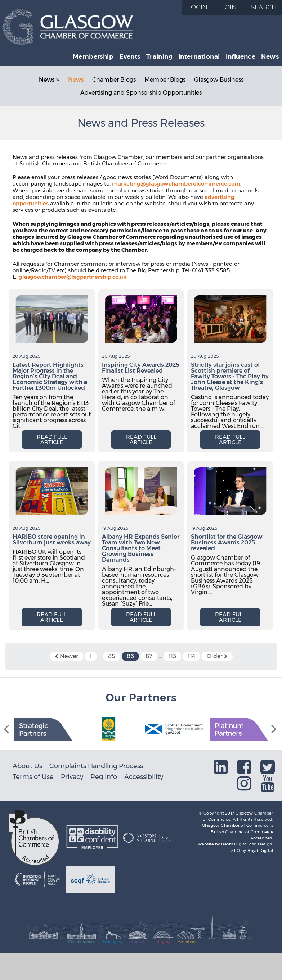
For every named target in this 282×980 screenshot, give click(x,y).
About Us (27, 766)
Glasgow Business (219, 80)
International (199, 56)
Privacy (72, 777)
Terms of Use (33, 777)
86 (130, 656)
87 (149, 656)
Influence (241, 56)
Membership (93, 56)
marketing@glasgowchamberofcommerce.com (176, 184)
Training (159, 56)
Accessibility (144, 777)
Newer (66, 656)
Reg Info (104, 777)
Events (130, 56)
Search (264, 7)
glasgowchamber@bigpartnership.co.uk (73, 277)
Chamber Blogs (114, 80)
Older (217, 656)
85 (112, 656)
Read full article (52, 439)
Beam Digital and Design (247, 844)
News (270, 56)
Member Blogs (165, 80)
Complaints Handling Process (96, 766)
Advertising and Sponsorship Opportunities (141, 93)
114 (191, 656)
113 (172, 656)
